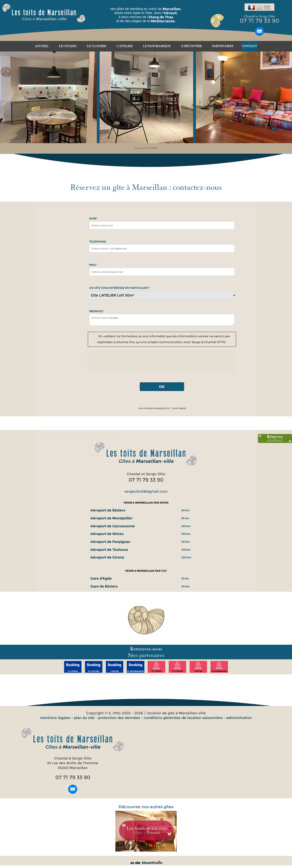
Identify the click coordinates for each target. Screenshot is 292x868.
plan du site (84, 718)
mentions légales (55, 718)
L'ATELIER (125, 46)
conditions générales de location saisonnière (183, 718)
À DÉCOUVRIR (191, 46)
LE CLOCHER (97, 46)
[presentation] (162, 361)
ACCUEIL (42, 46)
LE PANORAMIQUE (157, 46)
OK (162, 387)
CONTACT (250, 46)
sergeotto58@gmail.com (146, 491)
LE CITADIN (68, 46)
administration (239, 718)
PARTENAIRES (223, 46)
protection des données (119, 718)
